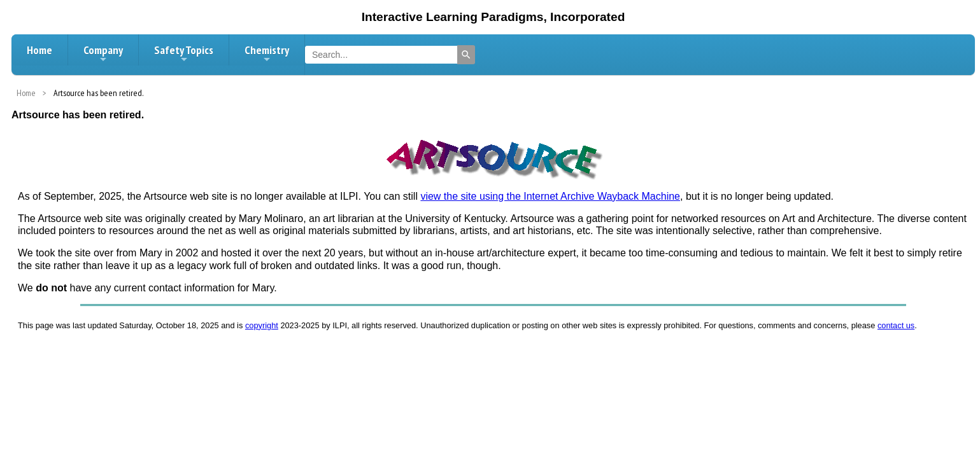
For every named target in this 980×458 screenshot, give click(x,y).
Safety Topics (184, 53)
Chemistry (267, 53)
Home (39, 50)
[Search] (466, 55)
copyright (262, 325)
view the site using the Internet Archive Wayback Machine (550, 196)
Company (103, 53)
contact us (896, 325)
